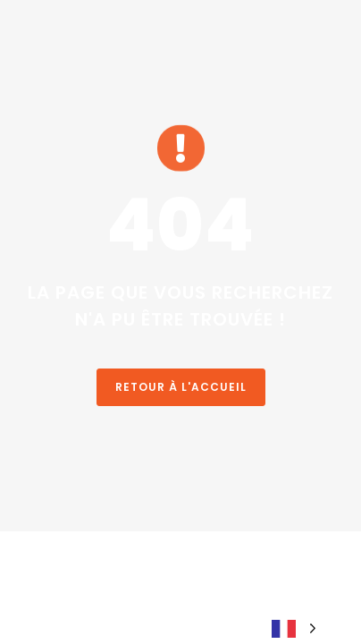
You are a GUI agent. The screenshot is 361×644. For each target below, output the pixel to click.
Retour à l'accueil (181, 387)
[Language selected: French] (294, 627)
